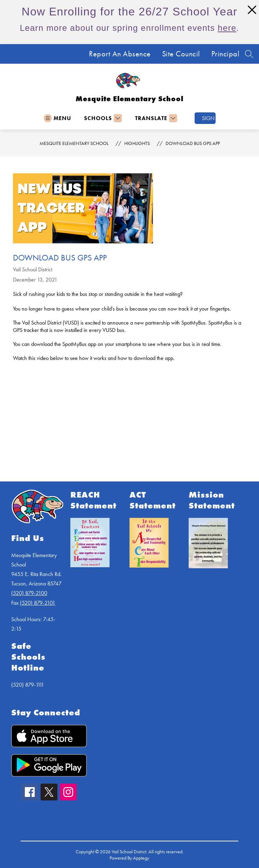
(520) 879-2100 (29, 593)
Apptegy (141, 858)
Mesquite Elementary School (74, 143)
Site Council (181, 54)
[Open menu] (57, 118)
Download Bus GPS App (193, 143)
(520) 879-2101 (38, 603)
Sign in (209, 118)
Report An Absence (120, 54)
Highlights (137, 143)
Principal (226, 54)
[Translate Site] (155, 118)
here (227, 28)
